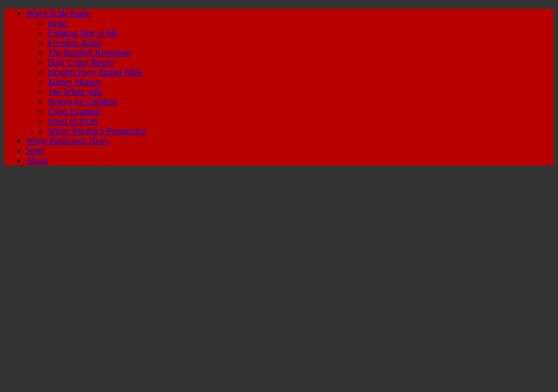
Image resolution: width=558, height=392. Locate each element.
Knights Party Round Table (95, 72)
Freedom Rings (75, 43)
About (37, 160)
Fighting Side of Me (83, 33)
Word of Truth (73, 121)
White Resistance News (68, 141)
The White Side (75, 92)
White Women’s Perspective (97, 131)
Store (35, 151)
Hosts (58, 23)
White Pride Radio (59, 13)
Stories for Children (83, 102)
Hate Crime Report (81, 62)
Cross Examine (74, 111)
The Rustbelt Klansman (89, 53)
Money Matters (75, 82)
